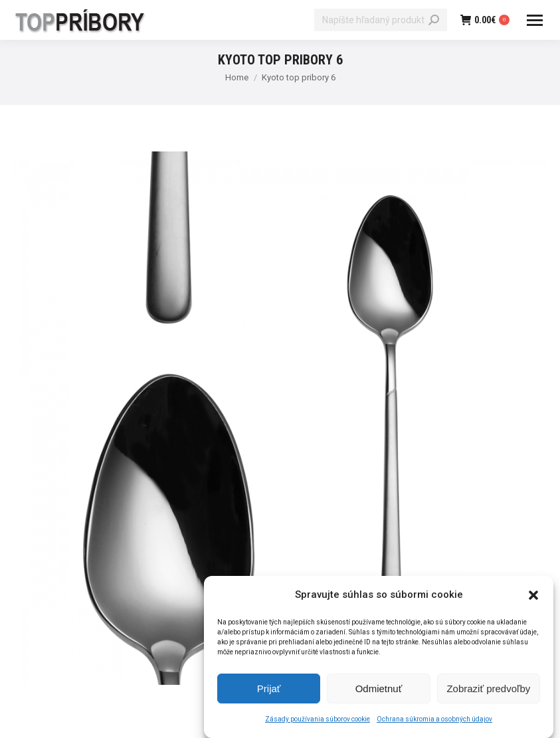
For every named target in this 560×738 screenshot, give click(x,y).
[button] (533, 599)
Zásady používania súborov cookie (318, 723)
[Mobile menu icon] (535, 20)
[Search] (381, 20)
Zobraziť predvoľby (488, 692)
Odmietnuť (379, 692)
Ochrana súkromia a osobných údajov (434, 723)
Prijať (269, 692)
